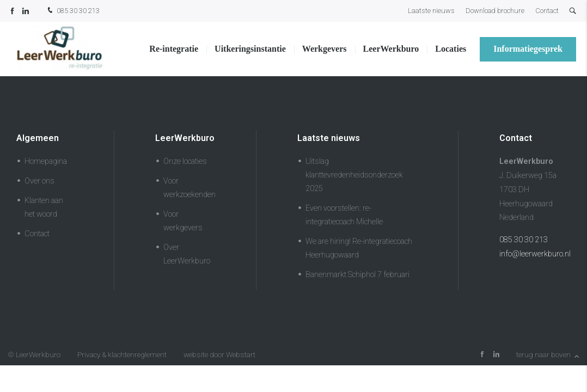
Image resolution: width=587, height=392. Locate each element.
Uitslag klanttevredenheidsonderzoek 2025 (354, 175)
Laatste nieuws (431, 11)
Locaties (451, 49)
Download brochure (495, 11)
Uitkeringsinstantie (250, 49)
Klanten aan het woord (44, 207)
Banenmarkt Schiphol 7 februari (357, 275)
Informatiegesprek (528, 49)
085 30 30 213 (72, 11)
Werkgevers (325, 49)
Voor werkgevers (183, 221)
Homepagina (46, 161)
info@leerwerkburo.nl (535, 254)
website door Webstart (219, 354)
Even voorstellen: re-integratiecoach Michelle (344, 215)
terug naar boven (548, 354)
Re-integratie (174, 49)
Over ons (39, 181)
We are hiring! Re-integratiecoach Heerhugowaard (359, 248)
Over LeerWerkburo (187, 254)
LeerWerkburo (391, 49)
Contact (547, 11)
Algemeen (38, 138)
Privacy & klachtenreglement (122, 354)
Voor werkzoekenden (189, 188)
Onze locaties (185, 161)
